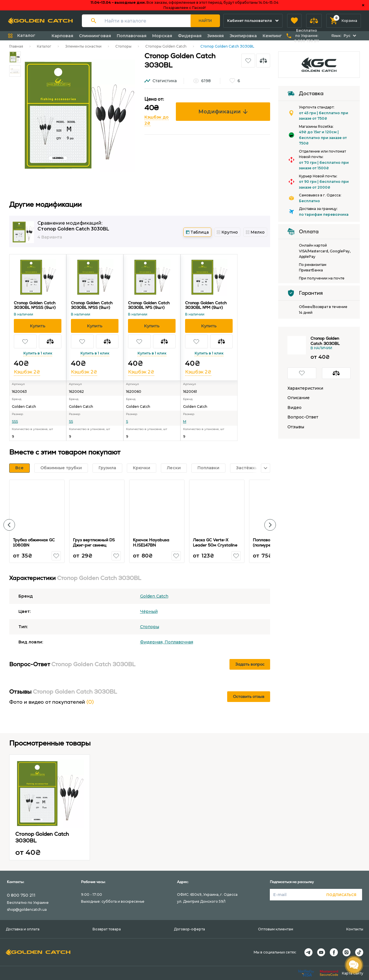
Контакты (355, 929)
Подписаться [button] (341, 895)
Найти (205, 21)
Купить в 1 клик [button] (38, 353)
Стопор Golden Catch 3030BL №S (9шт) (149, 305)
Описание (299, 398)
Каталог (44, 46)
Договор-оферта (189, 929)
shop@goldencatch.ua (27, 909)
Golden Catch (154, 596)
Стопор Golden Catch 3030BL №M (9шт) (206, 305)
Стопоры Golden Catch (166, 46)
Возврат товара (107, 929)
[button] (294, 21)
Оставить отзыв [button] (249, 696)
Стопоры (123, 46)
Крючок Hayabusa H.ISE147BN (151, 542)
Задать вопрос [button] (250, 664)
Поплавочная (132, 36)
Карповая (62, 36)
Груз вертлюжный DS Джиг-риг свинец (94, 542)
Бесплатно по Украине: (307, 36)
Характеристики (305, 388)
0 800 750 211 (21, 895)
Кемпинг (272, 36)
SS (71, 422)
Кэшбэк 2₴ (27, 372)
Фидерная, (152, 642)
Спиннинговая (95, 36)
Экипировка (243, 36)
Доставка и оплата (23, 929)
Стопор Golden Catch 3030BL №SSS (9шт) (35, 305)
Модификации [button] (223, 112)
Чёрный (149, 611)
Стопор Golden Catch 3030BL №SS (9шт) (92, 305)
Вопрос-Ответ (303, 417)
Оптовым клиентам (276, 929)
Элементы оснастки (83, 46)
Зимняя (215, 36)
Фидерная (190, 36)
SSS (15, 422)
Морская (162, 36)
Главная (16, 46)
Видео (294, 408)
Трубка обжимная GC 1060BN (34, 542)
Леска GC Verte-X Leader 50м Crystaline (215, 542)
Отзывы (296, 427)
